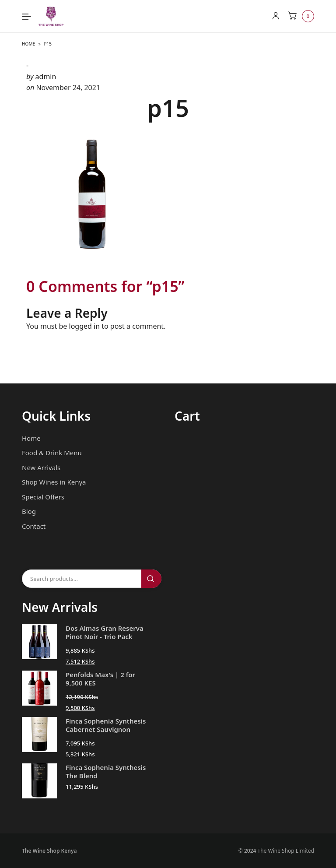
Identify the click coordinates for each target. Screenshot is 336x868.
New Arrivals (41, 467)
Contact (34, 526)
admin (46, 77)
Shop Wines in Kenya (54, 482)
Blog (29, 511)
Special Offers (43, 497)
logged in (85, 326)
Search (151, 579)
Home (28, 44)
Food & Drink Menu (52, 453)
